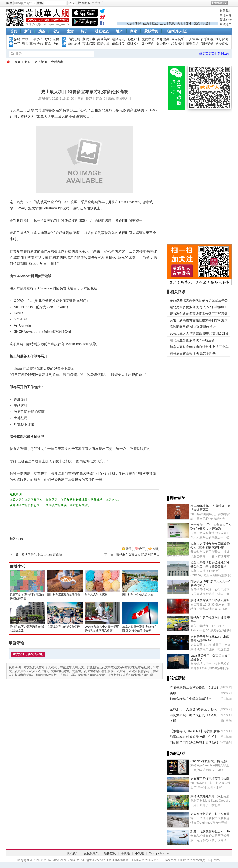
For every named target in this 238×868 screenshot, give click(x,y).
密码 (40, 3)
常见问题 (226, 15)
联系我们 (226, 11)
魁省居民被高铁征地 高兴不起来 (193, 353)
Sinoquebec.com (160, 853)
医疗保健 (222, 39)
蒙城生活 (17, 567)
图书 (25, 44)
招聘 (17, 39)
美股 (173, 693)
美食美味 (104, 39)
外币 (17, 44)
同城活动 (207, 44)
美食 (180, 23)
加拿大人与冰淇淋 (96, 594)
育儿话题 (89, 44)
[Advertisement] (167, 15)
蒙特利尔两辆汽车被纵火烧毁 (210, 600)
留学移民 (118, 44)
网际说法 (104, 44)
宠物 (40, 44)
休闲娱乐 (178, 39)
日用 (33, 39)
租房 (130, 23)
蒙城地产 (226, 24)
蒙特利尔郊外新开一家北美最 (210, 796)
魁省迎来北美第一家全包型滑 (210, 814)
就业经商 (148, 44)
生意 (146, 23)
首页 (14, 31)
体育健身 (163, 39)
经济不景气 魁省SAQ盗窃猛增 (42, 555)
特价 (84, 31)
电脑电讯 (118, 39)
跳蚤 (42, 31)
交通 (189, 23)
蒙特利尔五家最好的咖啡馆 (64, 594)
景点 (197, 23)
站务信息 (110, 853)
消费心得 (74, 39)
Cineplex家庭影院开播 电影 (209, 761)
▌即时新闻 (176, 498)
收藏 (155, 549)
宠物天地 (133, 39)
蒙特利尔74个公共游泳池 (138, 594)
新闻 (28, 31)
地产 (119, 31)
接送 (205, 23)
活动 (163, 23)
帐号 (9, 3)
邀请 (128, 549)
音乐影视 (207, 39)
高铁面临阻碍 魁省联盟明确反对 (193, 327)
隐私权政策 (91, 853)
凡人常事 (192, 39)
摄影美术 (192, 44)
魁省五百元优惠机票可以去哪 (210, 779)
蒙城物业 (163, 44)
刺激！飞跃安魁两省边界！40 (210, 831)
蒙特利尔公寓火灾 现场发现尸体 (138, 555)
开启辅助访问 (230, 3)
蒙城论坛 (226, 20)
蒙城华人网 (8, 62)
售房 (138, 23)
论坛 (56, 31)
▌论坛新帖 (176, 678)
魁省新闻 (41, 62)
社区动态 (102, 31)
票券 (33, 44)
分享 (142, 549)
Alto (20, 539)
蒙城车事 (89, 39)
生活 (70, 31)
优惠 (172, 23)
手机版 (125, 853)
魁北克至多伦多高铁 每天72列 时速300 (198, 307)
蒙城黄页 (151, 31)
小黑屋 (139, 853)
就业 (155, 23)
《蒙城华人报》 (177, 31)
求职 (25, 39)
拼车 (48, 44)
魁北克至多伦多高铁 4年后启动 (192, 340)
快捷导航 (218, 3)
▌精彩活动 (176, 754)
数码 (48, 39)
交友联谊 (148, 39)
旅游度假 (222, 44)
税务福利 (178, 44)
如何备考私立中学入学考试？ (191, 699)
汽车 (40, 39)
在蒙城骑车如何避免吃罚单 (64, 627)
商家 (134, 31)
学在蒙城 (74, 44)
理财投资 (133, 44)
